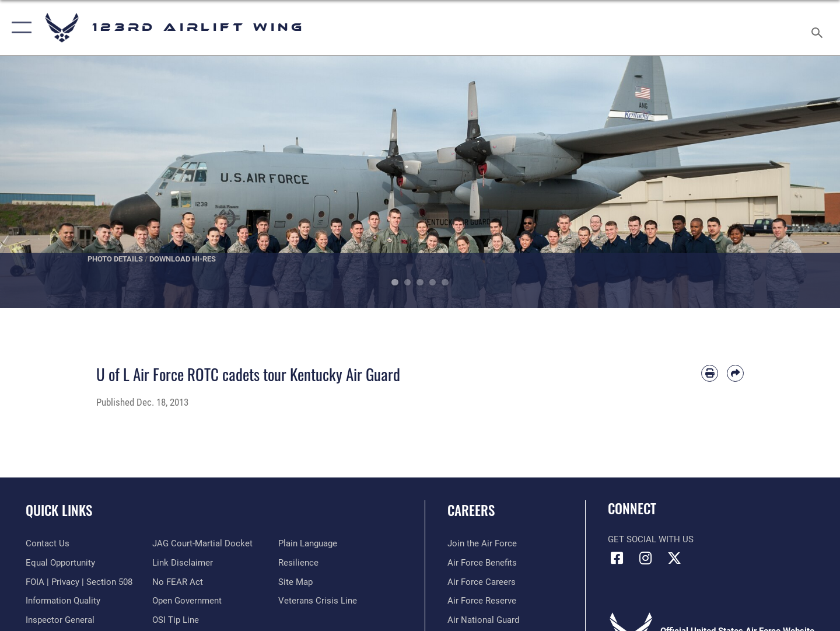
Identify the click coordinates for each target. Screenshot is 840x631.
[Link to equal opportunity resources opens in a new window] (60, 563)
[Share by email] (735, 373)
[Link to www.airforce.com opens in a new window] (482, 543)
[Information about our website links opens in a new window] (183, 563)
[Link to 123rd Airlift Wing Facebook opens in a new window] (617, 558)
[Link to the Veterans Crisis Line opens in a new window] (318, 601)
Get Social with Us (651, 539)
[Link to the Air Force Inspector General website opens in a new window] (60, 620)
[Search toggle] (819, 28)
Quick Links (59, 510)
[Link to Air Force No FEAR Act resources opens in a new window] (178, 582)
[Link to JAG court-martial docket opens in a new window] (202, 543)
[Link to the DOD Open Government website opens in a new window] (187, 601)
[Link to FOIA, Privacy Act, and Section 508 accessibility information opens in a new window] (79, 582)
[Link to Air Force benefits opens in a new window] (482, 563)
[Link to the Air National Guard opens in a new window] (483, 620)
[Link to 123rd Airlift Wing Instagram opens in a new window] (646, 558)
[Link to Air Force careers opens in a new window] (482, 582)
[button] (19, 28)
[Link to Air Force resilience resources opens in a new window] (298, 563)
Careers (471, 510)
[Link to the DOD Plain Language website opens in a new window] (308, 543)
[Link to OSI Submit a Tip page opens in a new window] (176, 620)
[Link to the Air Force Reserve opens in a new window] (482, 601)
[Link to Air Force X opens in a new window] (674, 558)
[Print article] (710, 373)
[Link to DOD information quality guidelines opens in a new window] (63, 601)
